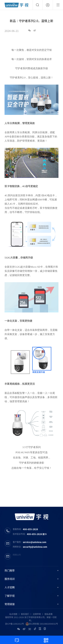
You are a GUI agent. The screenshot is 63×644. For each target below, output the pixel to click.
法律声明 (37, 614)
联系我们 (25, 614)
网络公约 (17, 555)
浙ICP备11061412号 (14, 624)
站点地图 (13, 614)
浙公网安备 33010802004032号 (42, 624)
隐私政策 (49, 614)
